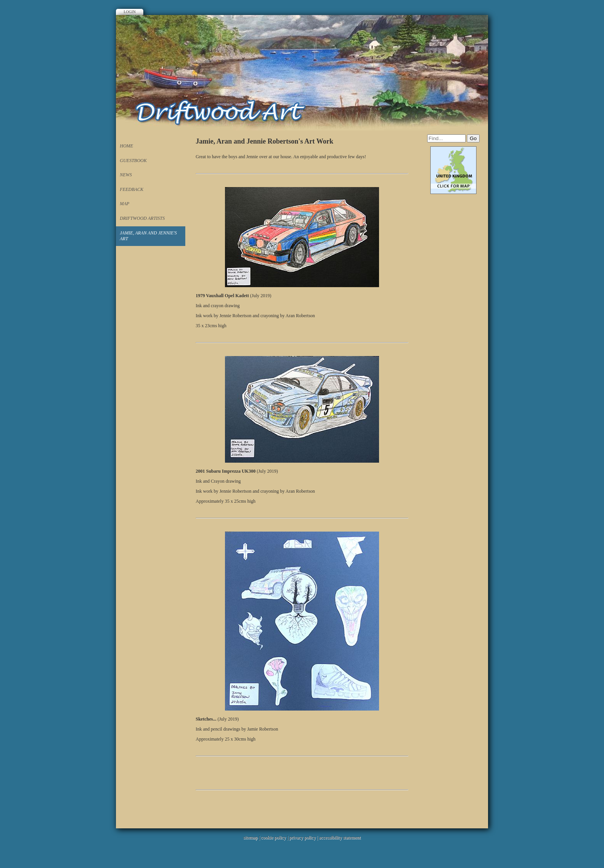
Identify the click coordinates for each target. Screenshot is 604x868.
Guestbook (133, 161)
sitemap (251, 838)
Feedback (132, 189)
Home (127, 146)
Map (125, 204)
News (126, 175)
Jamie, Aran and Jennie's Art (148, 236)
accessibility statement (340, 838)
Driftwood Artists (142, 218)
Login (130, 12)
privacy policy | (304, 838)
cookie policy (273, 838)
